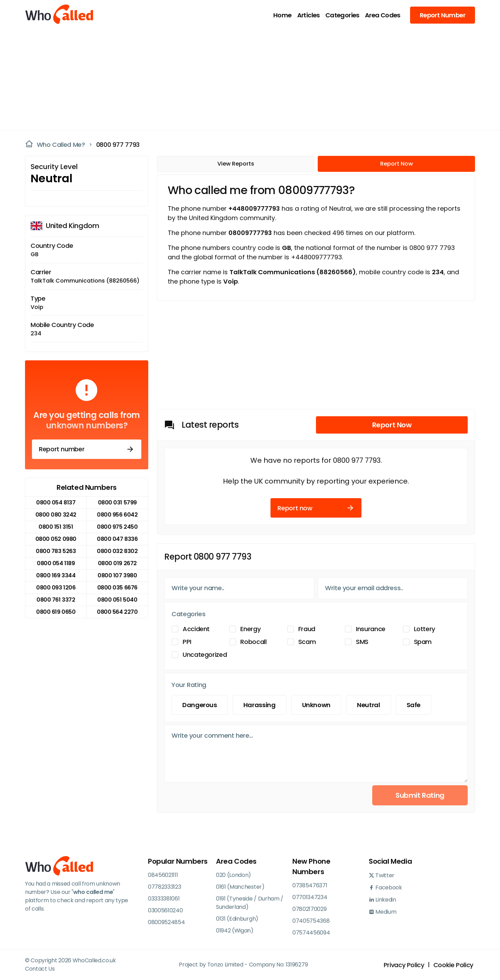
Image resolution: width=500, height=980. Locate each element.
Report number (87, 449)
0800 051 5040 (117, 600)
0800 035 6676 (117, 588)
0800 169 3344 (56, 575)
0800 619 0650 (56, 612)
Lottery (424, 629)
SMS (362, 642)
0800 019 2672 (117, 563)
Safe (414, 705)
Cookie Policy (453, 965)
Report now (316, 508)
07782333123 (164, 887)
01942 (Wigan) (235, 931)
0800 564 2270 (117, 612)
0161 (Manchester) (240, 887)
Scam (307, 642)
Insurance (371, 629)
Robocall (253, 642)
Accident (196, 629)
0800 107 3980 (117, 575)
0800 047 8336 (117, 539)
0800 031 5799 (117, 502)
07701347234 (310, 897)
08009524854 (166, 922)
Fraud (307, 629)
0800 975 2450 (117, 527)
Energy (250, 629)
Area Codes (383, 15)
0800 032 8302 (117, 551)
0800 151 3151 (56, 527)
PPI (187, 642)
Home (282, 15)
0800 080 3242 (56, 515)
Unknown (316, 705)
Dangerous (200, 705)
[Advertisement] (246, 78)
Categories (342, 15)
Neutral (368, 705)
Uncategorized (205, 655)
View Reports (236, 164)
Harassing (260, 705)
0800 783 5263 (56, 551)
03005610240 (165, 910)
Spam (423, 642)
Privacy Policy (404, 965)
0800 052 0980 (56, 539)
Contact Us (40, 969)
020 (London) (234, 875)
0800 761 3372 (56, 600)
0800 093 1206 (56, 588)
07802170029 (309, 909)
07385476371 (310, 885)
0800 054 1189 (56, 563)
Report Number (443, 15)
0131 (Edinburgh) (237, 919)
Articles (309, 15)
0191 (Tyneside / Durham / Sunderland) (250, 903)
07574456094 (311, 933)
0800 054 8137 (56, 502)
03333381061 (164, 899)
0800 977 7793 (118, 145)
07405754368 (311, 921)
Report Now (397, 164)
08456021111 (163, 875)
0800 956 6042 (117, 515)
